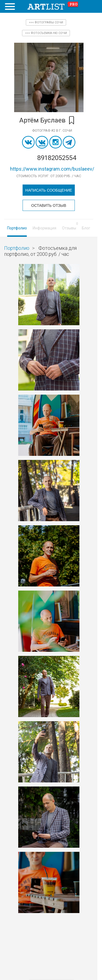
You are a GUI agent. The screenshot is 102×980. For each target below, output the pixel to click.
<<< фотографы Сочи (46, 22)
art (53, 7)
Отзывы (69, 228)
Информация (44, 228)
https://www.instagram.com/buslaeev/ (52, 169)
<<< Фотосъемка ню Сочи (46, 33)
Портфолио (17, 228)
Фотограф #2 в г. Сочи (52, 130)
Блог (86, 228)
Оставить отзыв (49, 205)
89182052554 (57, 158)
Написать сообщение (49, 190)
